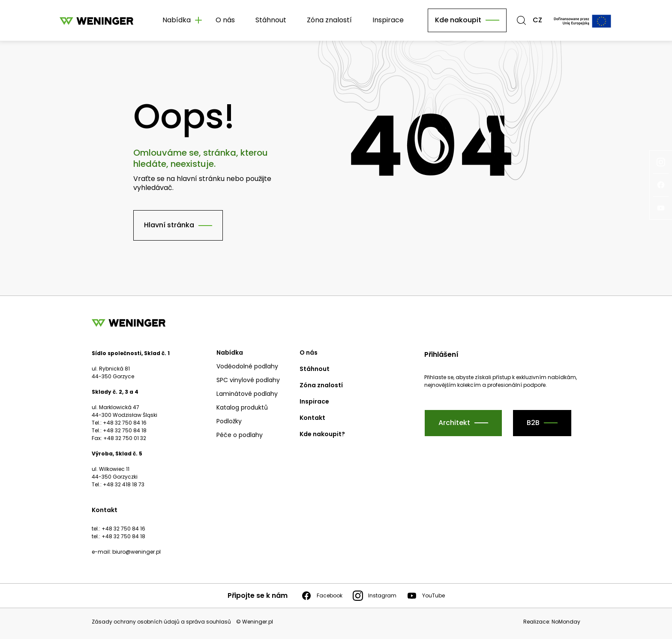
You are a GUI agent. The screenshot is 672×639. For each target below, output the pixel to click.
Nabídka (230, 353)
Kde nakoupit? (322, 434)
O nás (225, 20)
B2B (533, 423)
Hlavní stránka (169, 225)
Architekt (454, 423)
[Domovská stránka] (96, 20)
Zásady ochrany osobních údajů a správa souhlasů (161, 622)
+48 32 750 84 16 (123, 529)
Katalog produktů (242, 407)
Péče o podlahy (240, 435)
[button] (521, 20)
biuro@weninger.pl (136, 552)
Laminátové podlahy (247, 394)
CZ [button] (537, 20)
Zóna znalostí (329, 20)
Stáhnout (271, 20)
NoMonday (566, 622)
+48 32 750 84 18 (123, 536)
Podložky (229, 421)
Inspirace (388, 20)
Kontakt (312, 418)
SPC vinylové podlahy (248, 380)
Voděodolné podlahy (247, 366)
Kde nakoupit (458, 20)
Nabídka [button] (177, 20)
